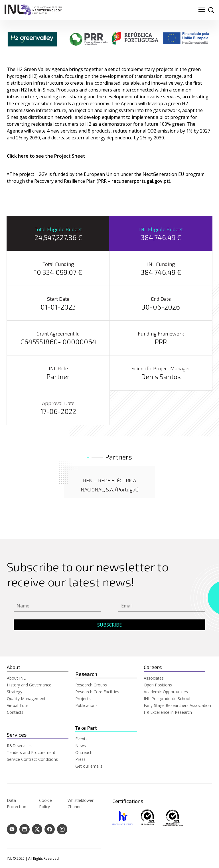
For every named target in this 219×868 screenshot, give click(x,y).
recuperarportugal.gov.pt (140, 181)
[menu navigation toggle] (202, 10)
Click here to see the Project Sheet (46, 156)
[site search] (211, 10)
